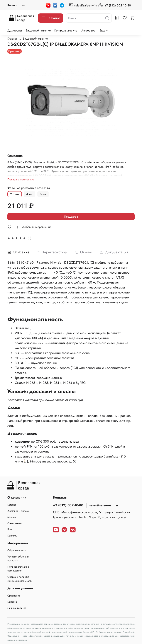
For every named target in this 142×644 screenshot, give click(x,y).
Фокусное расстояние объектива (29, 188)
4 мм (29, 194)
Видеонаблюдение (38, 30)
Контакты (12, 536)
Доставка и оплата (18, 511)
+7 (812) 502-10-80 (68, 505)
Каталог (12, 5)
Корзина (12, 602)
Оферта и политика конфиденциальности (20, 579)
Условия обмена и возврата (18, 559)
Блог (10, 529)
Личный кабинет (17, 608)
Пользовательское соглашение (18, 569)
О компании (15, 523)
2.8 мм (15, 194)
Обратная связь (17, 550)
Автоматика (88, 30)
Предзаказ (71, 217)
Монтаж (12, 517)
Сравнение (14, 596)
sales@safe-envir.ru (84, 5)
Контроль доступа (66, 30)
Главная (12, 39)
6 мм (43, 194)
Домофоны (15, 30)
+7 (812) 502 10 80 (115, 5)
